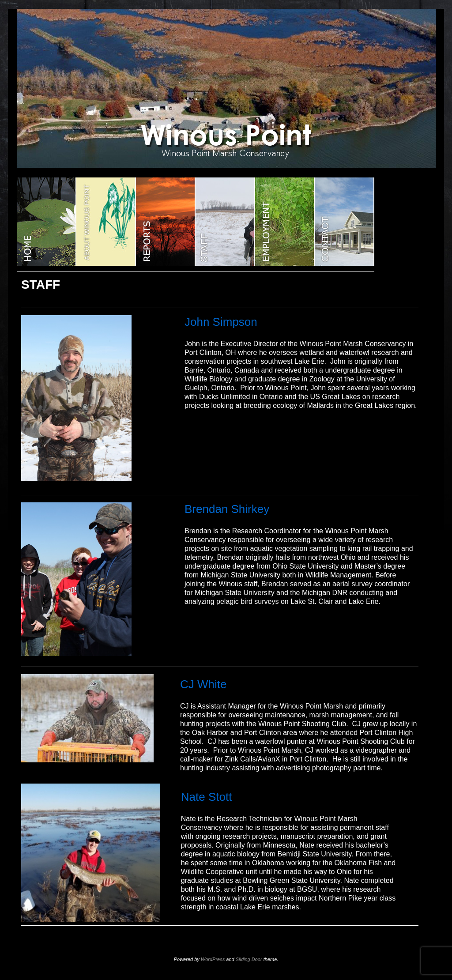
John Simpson (221, 322)
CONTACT (345, 222)
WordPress (213, 959)
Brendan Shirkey (227, 509)
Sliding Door (249, 959)
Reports (166, 222)
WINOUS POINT (47, 222)
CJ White (203, 684)
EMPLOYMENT (285, 222)
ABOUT (106, 222)
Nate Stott (207, 797)
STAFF (225, 222)
